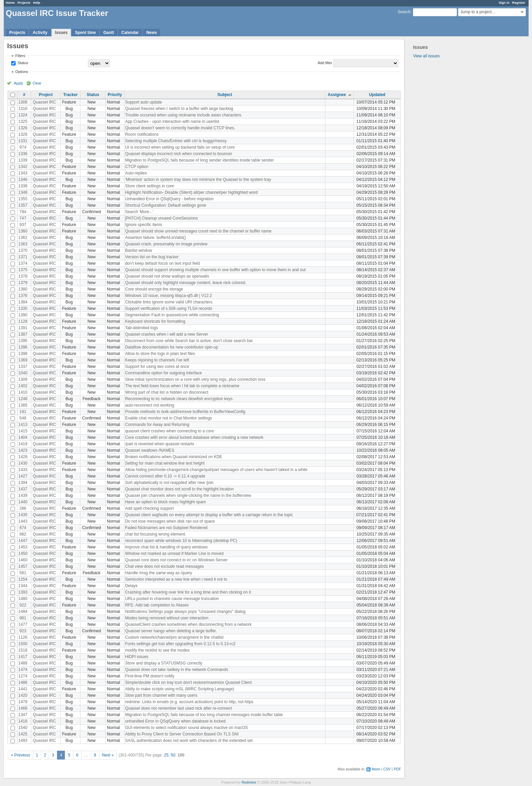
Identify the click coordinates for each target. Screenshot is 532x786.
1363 (23, 244)
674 (23, 528)
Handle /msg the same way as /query (159, 573)
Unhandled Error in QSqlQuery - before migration (169, 199)
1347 (23, 715)
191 (23, 412)
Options (22, 72)
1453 (23, 547)
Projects (24, 3)
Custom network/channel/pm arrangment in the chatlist (174, 637)
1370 (23, 250)
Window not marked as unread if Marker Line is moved (174, 554)
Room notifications (142, 134)
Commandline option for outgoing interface (164, 373)
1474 (23, 670)
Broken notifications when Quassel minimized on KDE (174, 457)
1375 (23, 270)
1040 (23, 373)
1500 (23, 644)
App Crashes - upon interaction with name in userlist (172, 121)
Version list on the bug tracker (152, 257)
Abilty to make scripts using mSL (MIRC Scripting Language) (180, 689)
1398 (23, 354)
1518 (23, 650)
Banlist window (139, 250)
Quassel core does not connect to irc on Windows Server (176, 560)
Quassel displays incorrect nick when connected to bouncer (179, 154)
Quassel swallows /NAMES (150, 450)
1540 (23, 728)
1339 (23, 160)
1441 (23, 689)
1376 (23, 296)
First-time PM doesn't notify (150, 676)
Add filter (325, 63)
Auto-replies (136, 173)
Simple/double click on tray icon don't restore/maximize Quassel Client (188, 682)
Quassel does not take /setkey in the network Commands (177, 670)
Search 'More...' (139, 212)
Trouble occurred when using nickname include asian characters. (184, 115)
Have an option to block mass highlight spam (166, 502)
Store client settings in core (150, 186)
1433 (23, 470)
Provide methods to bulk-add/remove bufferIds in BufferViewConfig (185, 412)
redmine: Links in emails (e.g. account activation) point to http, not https (189, 702)
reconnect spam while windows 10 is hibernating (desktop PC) (181, 541)
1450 (23, 554)
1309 (23, 379)
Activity (40, 33)
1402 (23, 386)
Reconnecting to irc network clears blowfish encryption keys (179, 399)
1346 (23, 180)
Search (404, 12)
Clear (37, 83)
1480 (23, 599)
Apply (18, 83)
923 (23, 631)
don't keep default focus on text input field (163, 263)
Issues (61, 33)
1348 (23, 192)
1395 (23, 341)
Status (22, 63)
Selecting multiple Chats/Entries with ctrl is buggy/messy (176, 141)
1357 (23, 205)
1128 (23, 321)
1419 (23, 444)
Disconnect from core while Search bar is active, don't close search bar (189, 341)
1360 (23, 231)
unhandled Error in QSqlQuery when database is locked (175, 721)
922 (23, 605)
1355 (23, 199)
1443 (23, 521)
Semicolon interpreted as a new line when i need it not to (176, 579)
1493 (23, 741)
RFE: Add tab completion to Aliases (157, 605)
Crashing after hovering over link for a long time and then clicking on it (188, 592)
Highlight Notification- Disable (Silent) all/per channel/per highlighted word (192, 192)
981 (23, 618)
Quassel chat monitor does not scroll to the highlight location (179, 489)
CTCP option (137, 167)
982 (23, 534)
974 (23, 147)
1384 (23, 302)
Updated (377, 95)
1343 (23, 173)
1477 (23, 624)
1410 (23, 392)
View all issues (426, 56)
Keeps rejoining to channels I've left (157, 360)
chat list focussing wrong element (155, 534)
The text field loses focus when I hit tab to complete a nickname (182, 386)
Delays (131, 586)
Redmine (249, 782)
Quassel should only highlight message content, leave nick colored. (186, 283)
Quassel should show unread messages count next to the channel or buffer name (198, 231)
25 (166, 755)
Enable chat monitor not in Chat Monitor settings (169, 418)
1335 (23, 308)
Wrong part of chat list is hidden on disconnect (167, 392)
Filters (20, 56)
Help (37, 3)
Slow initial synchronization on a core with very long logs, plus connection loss (195, 379)
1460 (23, 560)
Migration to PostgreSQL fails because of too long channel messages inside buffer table (204, 715)
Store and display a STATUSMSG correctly (164, 663)
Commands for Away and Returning (157, 425)
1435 (23, 515)
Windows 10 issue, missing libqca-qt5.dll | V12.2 (169, 296)
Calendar (130, 33)
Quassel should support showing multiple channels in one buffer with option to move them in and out (215, 270)
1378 (23, 276)
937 (23, 225)
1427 (23, 476)
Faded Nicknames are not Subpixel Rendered (166, 528)
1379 (23, 283)
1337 (23, 367)
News (151, 33)
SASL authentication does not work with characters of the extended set (189, 741)
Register (519, 3)
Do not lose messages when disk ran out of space (170, 521)
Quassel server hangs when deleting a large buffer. (171, 631)
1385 (23, 405)
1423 (23, 450)
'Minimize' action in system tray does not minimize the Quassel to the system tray (198, 180)
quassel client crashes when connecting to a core (170, 431)
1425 (23, 734)
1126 (23, 637)
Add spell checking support (149, 508)
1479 (23, 702)
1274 (23, 676)
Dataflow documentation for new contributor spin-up (172, 347)
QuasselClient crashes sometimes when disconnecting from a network (188, 624)
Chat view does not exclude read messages (165, 566)
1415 (23, 431)
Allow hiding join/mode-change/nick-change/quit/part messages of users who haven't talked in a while (216, 470)
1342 (23, 167)
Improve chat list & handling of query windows (166, 547)
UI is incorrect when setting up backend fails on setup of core (180, 147)
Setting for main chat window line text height (165, 463)
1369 (23, 360)
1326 (23, 128)
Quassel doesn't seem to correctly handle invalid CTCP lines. (180, 128)
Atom (376, 769)
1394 (23, 483)
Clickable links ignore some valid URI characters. (169, 302)
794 (23, 212)
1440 (23, 502)
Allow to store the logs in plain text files (160, 354)
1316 (23, 109)
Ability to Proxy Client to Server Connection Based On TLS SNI (182, 734)
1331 (23, 141)
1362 (23, 238)
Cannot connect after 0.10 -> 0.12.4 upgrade (165, 476)
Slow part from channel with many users (161, 695)
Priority (115, 95)
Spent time (85, 33)
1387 (23, 334)
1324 (23, 115)
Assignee (337, 95)
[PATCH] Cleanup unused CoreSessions (161, 218)
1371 (23, 257)
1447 (23, 541)
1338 (23, 186)
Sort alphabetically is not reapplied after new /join (169, 483)
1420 (23, 695)
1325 (23, 121)
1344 (23, 586)
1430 (23, 463)
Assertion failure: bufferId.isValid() (156, 238)
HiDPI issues (137, 657)
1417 (23, 657)
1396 (23, 347)
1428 (23, 457)
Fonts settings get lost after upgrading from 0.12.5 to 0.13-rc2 (180, 644)
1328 (23, 134)
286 (23, 508)
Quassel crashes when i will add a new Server (167, 334)
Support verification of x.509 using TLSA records (169, 308)
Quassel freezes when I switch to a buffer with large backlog (179, 109)
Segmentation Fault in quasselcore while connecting (172, 315)
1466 (23, 708)
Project (46, 95)
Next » (108, 755)
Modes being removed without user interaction (167, 618)
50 (173, 755)
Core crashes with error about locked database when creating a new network (194, 437)
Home (10, 3)
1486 (23, 682)
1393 (23, 592)
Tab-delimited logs (142, 328)
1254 (23, 579)
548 (23, 418)
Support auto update (144, 102)
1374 (23, 263)
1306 (23, 102)
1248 (23, 399)
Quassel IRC (44, 102)
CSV (387, 769)
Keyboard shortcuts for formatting (155, 321)
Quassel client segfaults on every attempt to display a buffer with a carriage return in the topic (209, 515)
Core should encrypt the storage (154, 289)
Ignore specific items (144, 225)
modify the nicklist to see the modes (157, 650)
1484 (23, 612)
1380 (23, 289)
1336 (23, 154)
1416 (23, 721)
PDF (397, 769)
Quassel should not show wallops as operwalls (167, 276)
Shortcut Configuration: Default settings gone (166, 205)
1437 (23, 489)
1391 (23, 328)
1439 (23, 495)
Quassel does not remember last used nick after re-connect (179, 708)
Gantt (108, 33)
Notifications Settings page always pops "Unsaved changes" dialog (185, 612)
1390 (23, 315)
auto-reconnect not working (150, 405)
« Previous (21, 755)
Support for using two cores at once (157, 367)
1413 (23, 425)
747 (23, 218)
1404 (23, 437)
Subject (225, 95)
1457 (23, 566)
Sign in (504, 3)
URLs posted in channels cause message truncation (172, 599)
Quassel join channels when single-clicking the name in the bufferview (188, 495)
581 (23, 573)
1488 (23, 663)
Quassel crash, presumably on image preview (166, 244)
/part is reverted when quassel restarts (160, 444)
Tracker (70, 95)
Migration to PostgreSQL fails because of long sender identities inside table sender (199, 160)
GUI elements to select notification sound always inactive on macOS (187, 728)
